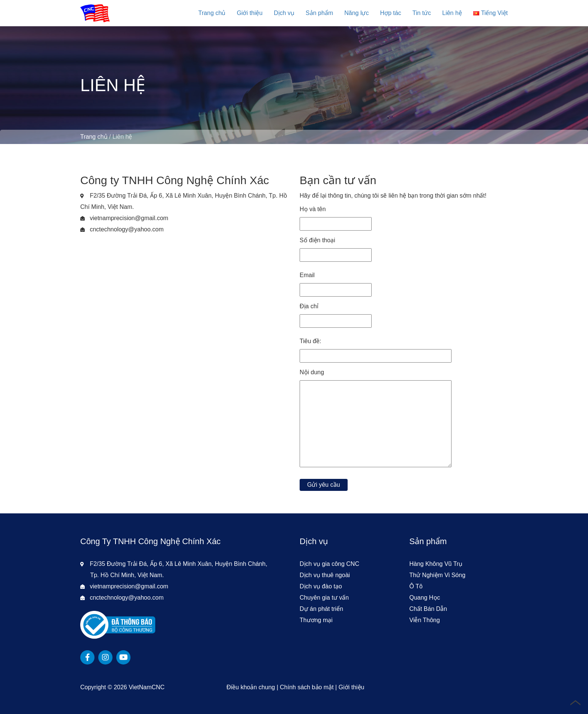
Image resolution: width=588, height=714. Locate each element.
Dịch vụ (284, 13)
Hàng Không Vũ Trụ (436, 564)
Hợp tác (390, 13)
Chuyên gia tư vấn (324, 598)
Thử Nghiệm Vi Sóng (438, 575)
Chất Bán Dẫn (428, 609)
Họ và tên (336, 216)
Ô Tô (416, 586)
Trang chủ (212, 13)
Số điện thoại (336, 247)
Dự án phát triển (321, 609)
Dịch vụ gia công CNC (329, 564)
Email (336, 282)
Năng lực (356, 13)
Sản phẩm (319, 13)
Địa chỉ (336, 313)
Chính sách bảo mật (307, 687)
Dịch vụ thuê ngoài (325, 575)
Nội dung (376, 421)
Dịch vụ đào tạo (321, 586)
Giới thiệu (250, 13)
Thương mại (316, 620)
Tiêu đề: (376, 348)
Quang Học (425, 598)
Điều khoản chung (251, 687)
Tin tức (422, 13)
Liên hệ (452, 13)
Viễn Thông (425, 620)
